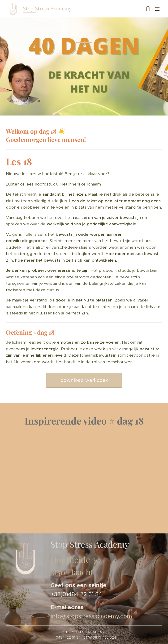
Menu (157, 9)
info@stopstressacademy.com (91, 616)
